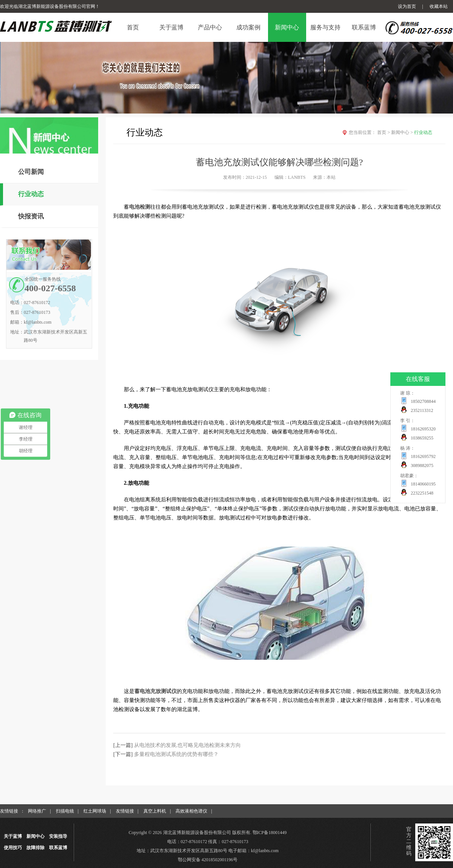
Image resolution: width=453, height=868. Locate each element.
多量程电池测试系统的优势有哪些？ (176, 754)
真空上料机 (155, 811)
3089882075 (422, 465)
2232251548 (422, 493)
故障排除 (35, 848)
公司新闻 (31, 172)
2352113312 (422, 410)
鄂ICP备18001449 (270, 833)
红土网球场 (95, 811)
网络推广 (37, 811)
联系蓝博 (58, 848)
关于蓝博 (13, 836)
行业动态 (31, 194)
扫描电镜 (65, 811)
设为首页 (407, 6)
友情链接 (125, 811)
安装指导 (58, 836)
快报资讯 (31, 216)
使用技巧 (13, 848)
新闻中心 (403, 132)
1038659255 (422, 438)
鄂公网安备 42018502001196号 (208, 860)
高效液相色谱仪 (191, 811)
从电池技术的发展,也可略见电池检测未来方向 (188, 745)
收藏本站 (439, 6)
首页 (384, 132)
